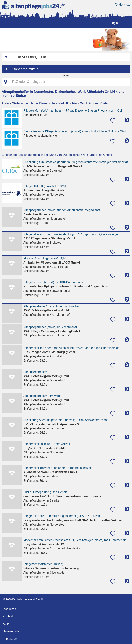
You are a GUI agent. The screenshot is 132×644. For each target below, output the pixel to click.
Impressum (10, 639)
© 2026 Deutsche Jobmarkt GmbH (23, 599)
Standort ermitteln (25, 69)
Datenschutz (11, 631)
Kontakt (8, 616)
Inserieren (9, 609)
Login (114, 23)
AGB (6, 624)
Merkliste (123, 5)
